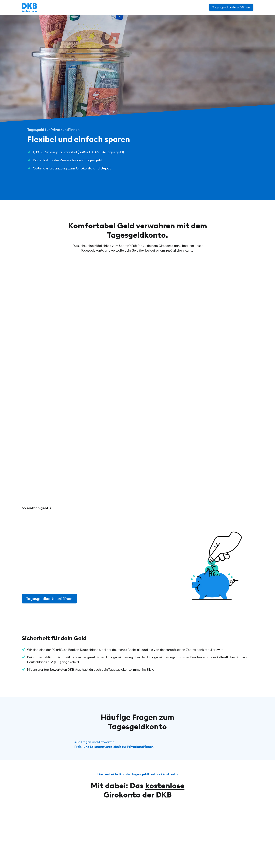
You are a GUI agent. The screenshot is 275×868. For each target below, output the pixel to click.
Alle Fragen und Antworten (94, 742)
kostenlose (165, 786)
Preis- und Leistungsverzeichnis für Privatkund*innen (114, 747)
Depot (106, 168)
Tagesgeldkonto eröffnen (49, 599)
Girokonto (84, 168)
